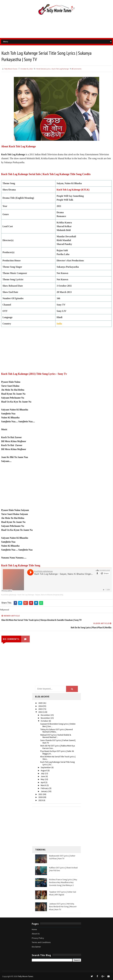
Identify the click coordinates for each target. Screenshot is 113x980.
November (46, 718)
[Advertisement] (56, 28)
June (43, 776)
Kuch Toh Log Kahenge (60, 69)
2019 (41, 800)
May (43, 779)
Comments (77, 69)
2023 (41, 709)
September (46, 768)
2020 (41, 797)
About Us (36, 934)
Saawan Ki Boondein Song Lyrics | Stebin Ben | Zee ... (58, 725)
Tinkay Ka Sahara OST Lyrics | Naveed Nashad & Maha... (56, 731)
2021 (41, 794)
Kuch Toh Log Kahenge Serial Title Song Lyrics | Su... (58, 763)
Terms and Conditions (41, 942)
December (46, 715)
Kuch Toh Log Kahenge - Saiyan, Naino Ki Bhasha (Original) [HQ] (40, 595)
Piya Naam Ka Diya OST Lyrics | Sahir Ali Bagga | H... (57, 752)
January (44, 791)
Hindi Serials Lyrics (43, 69)
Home (34, 929)
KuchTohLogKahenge (9, 595)
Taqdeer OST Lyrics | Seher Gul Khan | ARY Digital (63, 893)
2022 (41, 712)
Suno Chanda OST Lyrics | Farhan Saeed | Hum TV (58, 741)
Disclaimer (36, 947)
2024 (41, 706)
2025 (41, 703)
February (45, 788)
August (44, 770)
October (45, 721)
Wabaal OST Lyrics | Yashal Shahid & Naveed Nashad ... (56, 736)
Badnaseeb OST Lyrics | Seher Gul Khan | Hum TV (62, 857)
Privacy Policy (38, 938)
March (44, 785)
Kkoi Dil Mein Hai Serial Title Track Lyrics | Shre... (58, 758)
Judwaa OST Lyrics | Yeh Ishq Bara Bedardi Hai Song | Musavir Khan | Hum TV (63, 907)
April (43, 782)
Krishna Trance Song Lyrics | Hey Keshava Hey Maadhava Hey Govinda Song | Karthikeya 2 (63, 882)
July (43, 773)
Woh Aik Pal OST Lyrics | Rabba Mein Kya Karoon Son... (58, 747)
